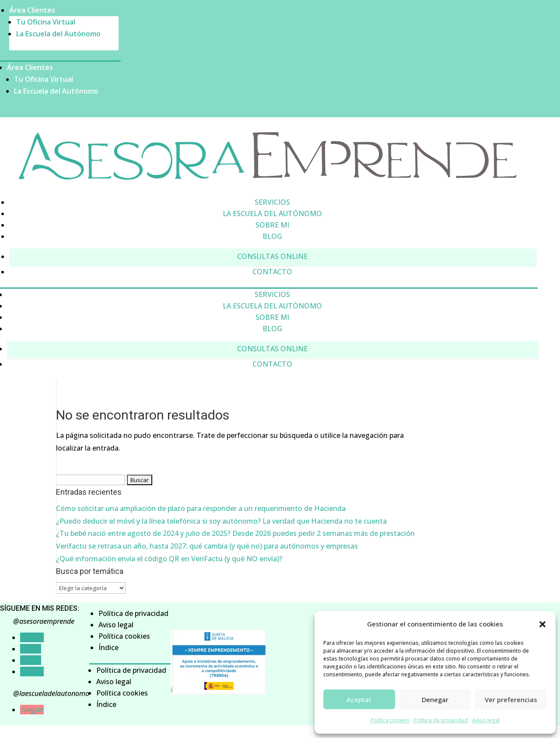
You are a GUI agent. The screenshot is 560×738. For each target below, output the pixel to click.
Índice (108, 647)
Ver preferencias (511, 700)
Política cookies (390, 720)
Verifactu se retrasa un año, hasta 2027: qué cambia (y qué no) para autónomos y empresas (207, 546)
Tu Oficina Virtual (46, 22)
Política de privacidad (441, 720)
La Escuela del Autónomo (58, 34)
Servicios (272, 202)
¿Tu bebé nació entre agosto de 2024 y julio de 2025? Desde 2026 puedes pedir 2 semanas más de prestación (235, 533)
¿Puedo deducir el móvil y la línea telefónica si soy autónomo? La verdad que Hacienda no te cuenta (221, 521)
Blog (272, 236)
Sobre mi (272, 225)
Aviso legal (486, 720)
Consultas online (272, 256)
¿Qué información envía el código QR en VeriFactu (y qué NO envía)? (169, 559)
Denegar (435, 700)
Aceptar (359, 700)
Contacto (272, 272)
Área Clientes (32, 10)
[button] (542, 624)
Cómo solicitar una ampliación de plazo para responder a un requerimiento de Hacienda (201, 508)
